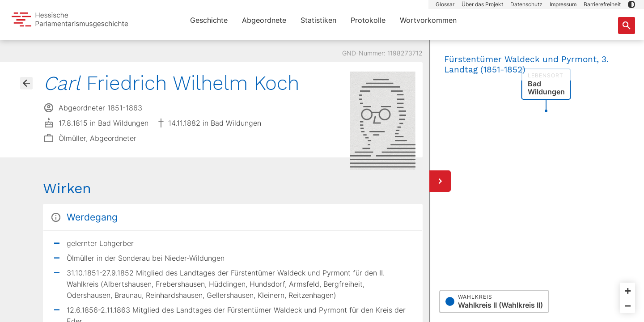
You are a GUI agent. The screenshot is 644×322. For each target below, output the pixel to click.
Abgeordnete (264, 20)
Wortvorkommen (428, 20)
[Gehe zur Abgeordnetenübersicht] (26, 83)
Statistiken (318, 20)
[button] (631, 4)
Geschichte (209, 20)
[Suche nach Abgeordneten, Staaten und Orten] (627, 25)
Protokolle (368, 20)
